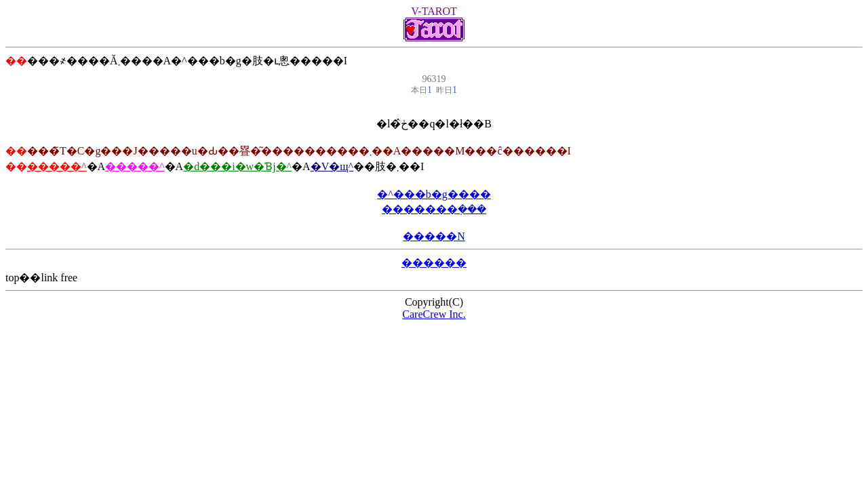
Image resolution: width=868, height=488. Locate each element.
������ (434, 263)
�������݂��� (434, 209)
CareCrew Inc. (434, 314)
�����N (434, 236)
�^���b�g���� (434, 194)
